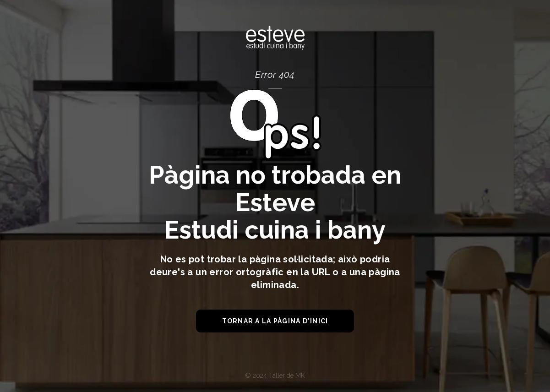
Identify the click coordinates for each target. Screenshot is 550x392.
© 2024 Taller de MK (275, 376)
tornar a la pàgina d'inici (275, 321)
